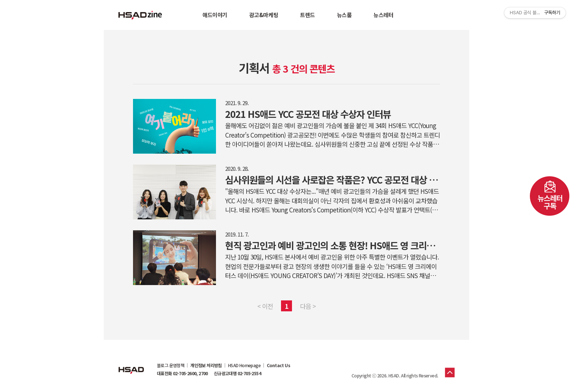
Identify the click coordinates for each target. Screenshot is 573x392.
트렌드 (308, 15)
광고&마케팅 (264, 15)
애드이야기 (215, 15)
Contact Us (278, 365)
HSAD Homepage (244, 365)
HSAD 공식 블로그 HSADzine (140, 15)
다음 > (308, 306)
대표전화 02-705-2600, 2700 (182, 373)
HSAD (131, 365)
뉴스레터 (383, 15)
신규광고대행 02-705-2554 (237, 373)
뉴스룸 (344, 15)
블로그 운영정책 (170, 365)
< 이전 (265, 306)
